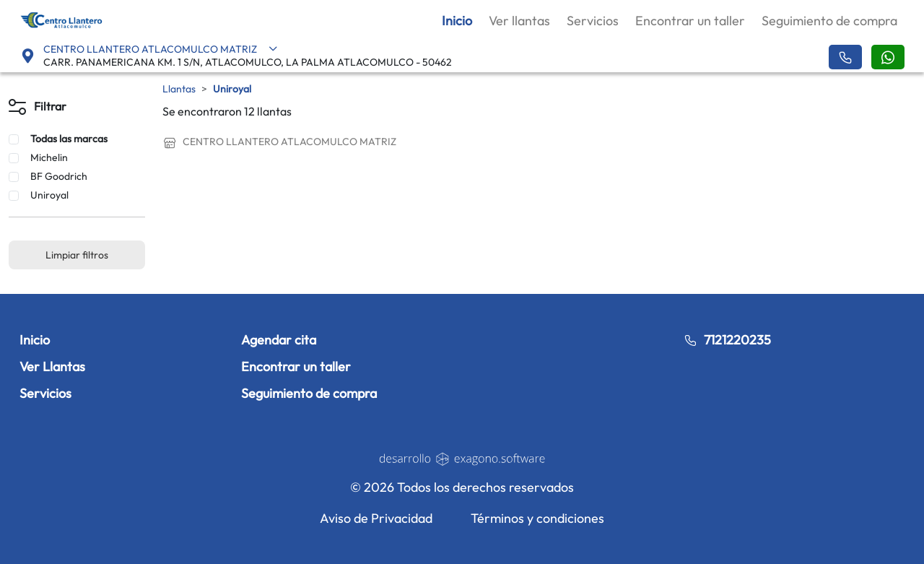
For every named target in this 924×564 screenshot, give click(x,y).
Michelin (49, 157)
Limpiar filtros (77, 255)
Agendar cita (279, 340)
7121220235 (727, 340)
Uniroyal (49, 195)
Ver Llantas (52, 366)
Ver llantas (519, 21)
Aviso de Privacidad (376, 518)
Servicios (593, 21)
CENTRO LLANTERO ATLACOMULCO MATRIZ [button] (161, 49)
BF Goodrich (59, 176)
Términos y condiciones (537, 518)
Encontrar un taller (690, 21)
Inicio (457, 21)
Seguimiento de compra (829, 21)
